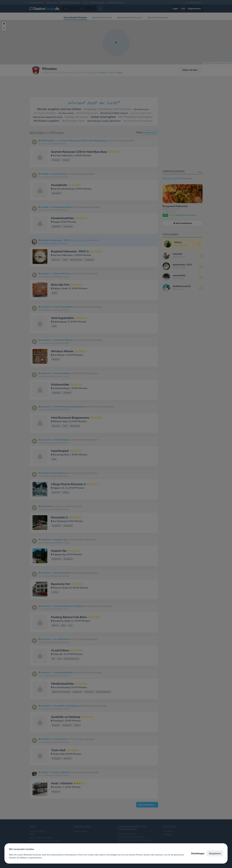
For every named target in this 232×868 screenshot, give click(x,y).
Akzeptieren (215, 853)
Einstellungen (198, 853)
